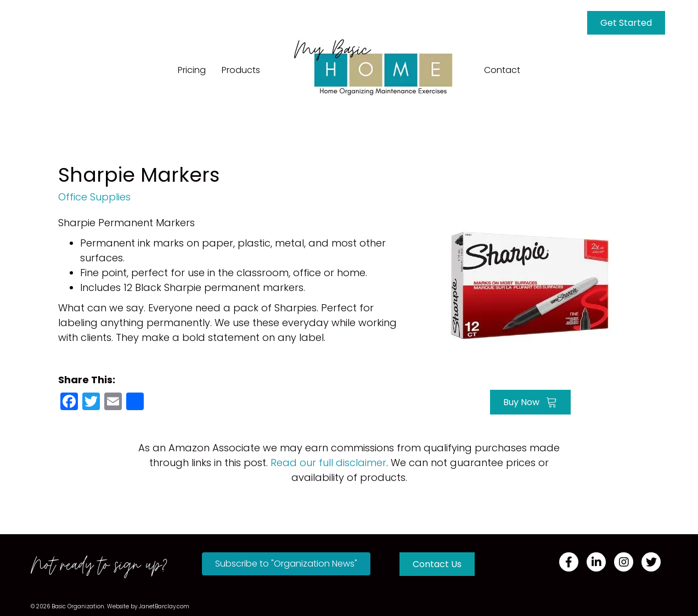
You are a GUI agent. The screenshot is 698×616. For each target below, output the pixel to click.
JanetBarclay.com (164, 606)
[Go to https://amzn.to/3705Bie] (530, 284)
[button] (286, 564)
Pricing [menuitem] (192, 70)
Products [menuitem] (241, 70)
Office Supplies (94, 197)
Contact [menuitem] (502, 70)
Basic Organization (78, 606)
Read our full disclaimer (328, 463)
